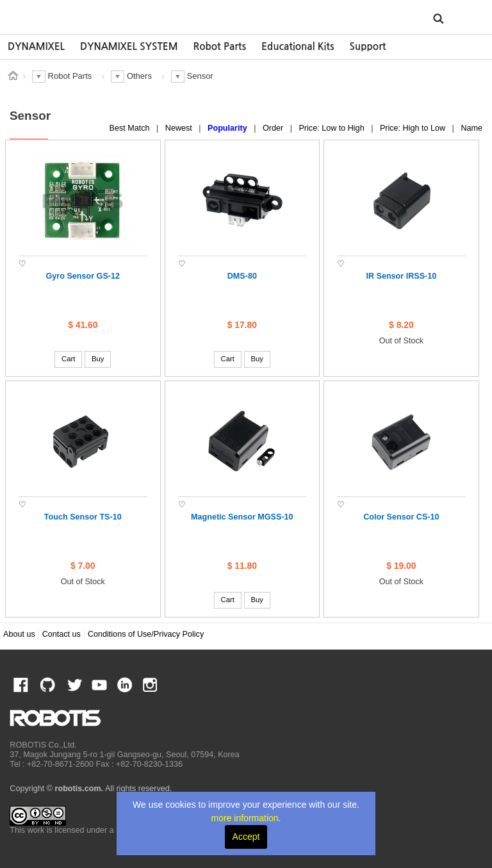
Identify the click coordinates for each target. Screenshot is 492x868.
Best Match (131, 128)
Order (274, 128)
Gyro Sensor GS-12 (83, 276)
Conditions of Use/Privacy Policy (146, 634)
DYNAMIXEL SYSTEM (129, 46)
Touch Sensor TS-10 (83, 517)
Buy (98, 359)
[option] (36, 47)
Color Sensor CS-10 (401, 517)
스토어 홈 (13, 76)
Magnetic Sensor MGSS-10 (242, 517)
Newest (180, 128)
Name (471, 128)
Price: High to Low (414, 128)
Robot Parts (220, 46)
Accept (246, 837)
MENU (463, 18)
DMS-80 (242, 276)
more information (245, 818)
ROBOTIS (69, 16)
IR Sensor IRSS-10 (401, 276)
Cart (68, 359)
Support (367, 46)
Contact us (61, 634)
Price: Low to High (332, 128)
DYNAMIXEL (36, 46)
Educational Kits (298, 46)
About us (19, 634)
